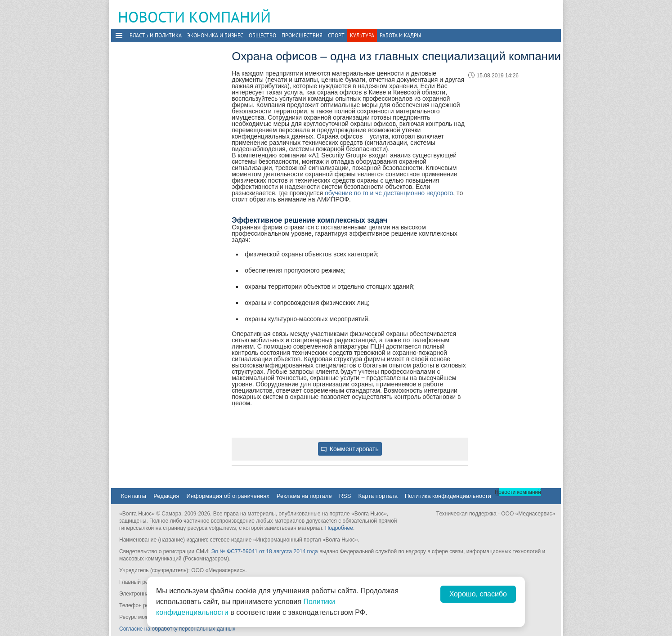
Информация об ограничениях (228, 496)
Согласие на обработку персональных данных (177, 629)
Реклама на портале (304, 496)
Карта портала (378, 496)
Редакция (166, 496)
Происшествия (302, 35)
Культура (362, 35)
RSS (345, 496)
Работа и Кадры (400, 35)
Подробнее (339, 528)
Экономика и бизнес (215, 35)
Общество (262, 35)
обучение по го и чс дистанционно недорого (389, 193)
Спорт (336, 35)
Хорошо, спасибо (478, 594)
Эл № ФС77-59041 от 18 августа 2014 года (264, 551)
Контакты (134, 496)
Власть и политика (156, 35)
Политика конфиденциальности (448, 496)
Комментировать (350, 449)
